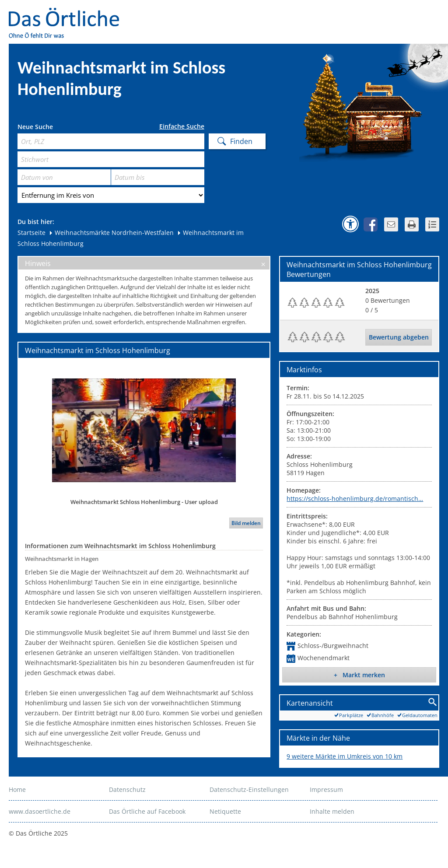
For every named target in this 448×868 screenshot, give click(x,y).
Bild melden (246, 523)
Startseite (31, 233)
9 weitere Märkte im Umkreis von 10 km (345, 756)
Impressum (326, 789)
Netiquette (225, 811)
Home (17, 789)
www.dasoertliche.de (40, 811)
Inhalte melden (332, 811)
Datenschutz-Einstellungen (249, 789)
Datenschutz (127, 789)
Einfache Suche (182, 126)
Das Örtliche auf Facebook (147, 811)
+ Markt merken (359, 675)
